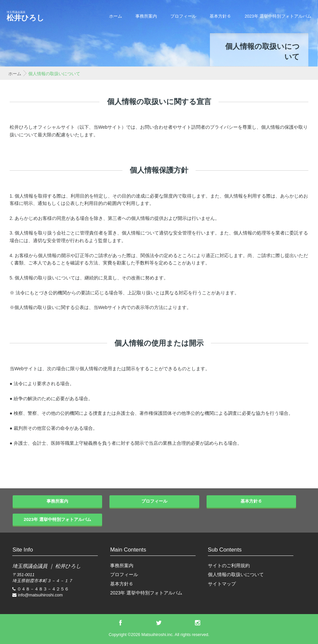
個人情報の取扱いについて (236, 574)
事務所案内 (146, 16)
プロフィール (183, 16)
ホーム (116, 16)
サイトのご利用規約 (229, 565)
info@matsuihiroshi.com (40, 595)
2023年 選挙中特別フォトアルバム (278, 16)
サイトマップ (222, 584)
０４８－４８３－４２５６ (43, 589)
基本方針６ (220, 16)
